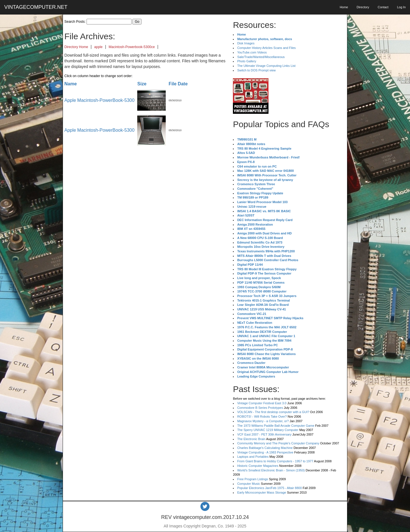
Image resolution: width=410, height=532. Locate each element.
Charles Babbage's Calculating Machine (265, 448)
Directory (363, 7)
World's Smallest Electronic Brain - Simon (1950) (271, 470)
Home (344, 7)
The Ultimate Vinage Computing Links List (266, 66)
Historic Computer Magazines (258, 466)
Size (142, 84)
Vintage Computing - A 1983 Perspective (265, 452)
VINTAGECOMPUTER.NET (36, 7)
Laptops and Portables (253, 457)
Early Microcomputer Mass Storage (262, 492)
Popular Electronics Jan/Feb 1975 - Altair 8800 (269, 488)
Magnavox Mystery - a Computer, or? (263, 421)
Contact (383, 7)
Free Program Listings (253, 479)
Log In (401, 7)
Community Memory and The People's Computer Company (278, 443)
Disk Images (246, 43)
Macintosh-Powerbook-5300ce (132, 47)
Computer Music (249, 484)
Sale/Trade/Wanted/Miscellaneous (261, 57)
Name (71, 84)
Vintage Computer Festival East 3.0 (262, 403)
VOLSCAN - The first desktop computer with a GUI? (273, 412)
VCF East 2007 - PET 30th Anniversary (264, 434)
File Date (178, 84)
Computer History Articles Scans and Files (266, 48)
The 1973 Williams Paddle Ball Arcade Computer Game (276, 426)
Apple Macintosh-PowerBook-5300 (99, 100)
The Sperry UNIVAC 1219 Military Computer (268, 430)
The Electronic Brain (251, 439)
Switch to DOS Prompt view (256, 70)
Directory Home (76, 47)
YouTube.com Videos (252, 52)
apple (98, 47)
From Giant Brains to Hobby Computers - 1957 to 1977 (275, 461)
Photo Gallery (247, 61)
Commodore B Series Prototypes (260, 408)
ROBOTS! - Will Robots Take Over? (262, 416)
